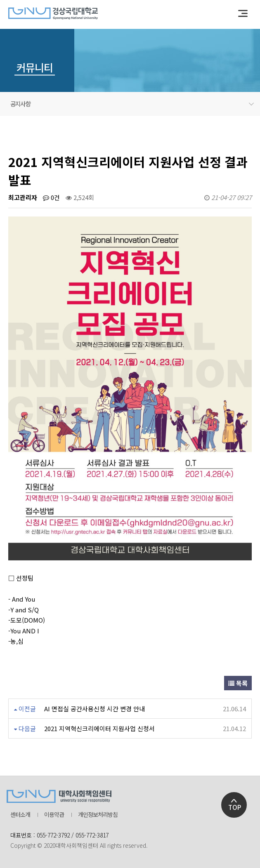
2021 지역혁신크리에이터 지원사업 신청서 (99, 728)
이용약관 (54, 815)
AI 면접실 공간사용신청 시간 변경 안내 (95, 709)
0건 (51, 197)
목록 (238, 683)
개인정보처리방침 (98, 815)
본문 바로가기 (0, 0)
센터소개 (20, 815)
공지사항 (132, 104)
